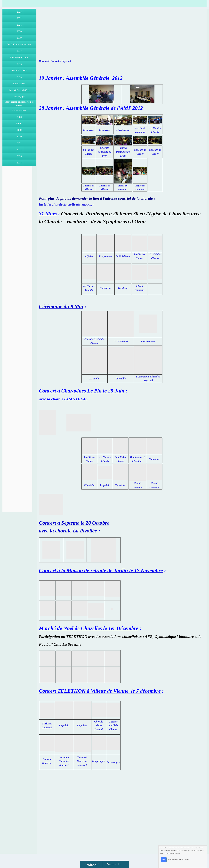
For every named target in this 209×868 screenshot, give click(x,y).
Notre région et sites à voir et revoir (19, 104)
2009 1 (19, 123)
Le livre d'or (19, 84)
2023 (19, 12)
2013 (19, 156)
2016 (19, 64)
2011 (19, 143)
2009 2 (19, 130)
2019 (19, 38)
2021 (19, 25)
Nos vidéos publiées (19, 90)
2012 (19, 150)
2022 (19, 18)
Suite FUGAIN (19, 70)
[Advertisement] (17, 233)
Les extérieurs (19, 110)
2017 (19, 51)
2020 (19, 31)
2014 (19, 163)
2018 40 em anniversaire (19, 44)
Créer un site (114, 864)
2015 (19, 77)
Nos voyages (19, 97)
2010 (19, 137)
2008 (19, 117)
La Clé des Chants (19, 57)
